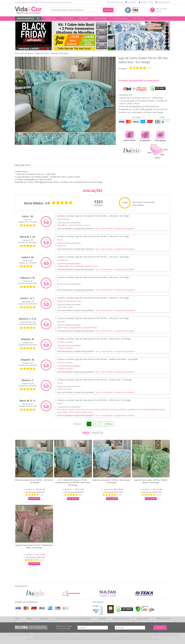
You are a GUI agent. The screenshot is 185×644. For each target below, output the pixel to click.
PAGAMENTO (44, 619)
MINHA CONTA (147, 2)
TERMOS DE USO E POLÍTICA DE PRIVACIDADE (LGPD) (73, 619)
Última (109, 424)
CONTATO (132, 2)
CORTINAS (154, 18)
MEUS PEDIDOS (164, 2)
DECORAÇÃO (139, 18)
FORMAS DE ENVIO (143, 619)
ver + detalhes (34, 498)
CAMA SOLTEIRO (100, 18)
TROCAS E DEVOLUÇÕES (121, 619)
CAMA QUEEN (68, 18)
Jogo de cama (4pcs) (60, 53)
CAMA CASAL (51, 18)
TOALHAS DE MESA (120, 18)
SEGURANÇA (102, 619)
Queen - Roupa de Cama (38, 53)
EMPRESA (29, 619)
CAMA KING (83, 18)
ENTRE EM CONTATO (163, 619)
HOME (17, 619)
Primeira (77, 424)
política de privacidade (102, 635)
